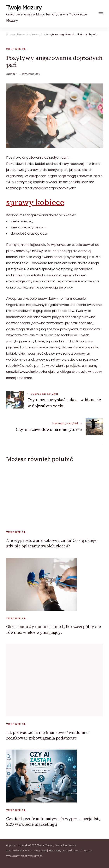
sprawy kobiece (35, 202)
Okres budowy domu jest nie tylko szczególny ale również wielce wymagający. (54, 629)
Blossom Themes (81, 851)
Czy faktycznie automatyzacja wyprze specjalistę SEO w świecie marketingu (53, 821)
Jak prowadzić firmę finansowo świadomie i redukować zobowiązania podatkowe (48, 735)
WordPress (35, 856)
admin (11, 74)
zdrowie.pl (16, 49)
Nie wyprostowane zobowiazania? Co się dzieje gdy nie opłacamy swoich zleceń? (51, 543)
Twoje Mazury (24, 8)
